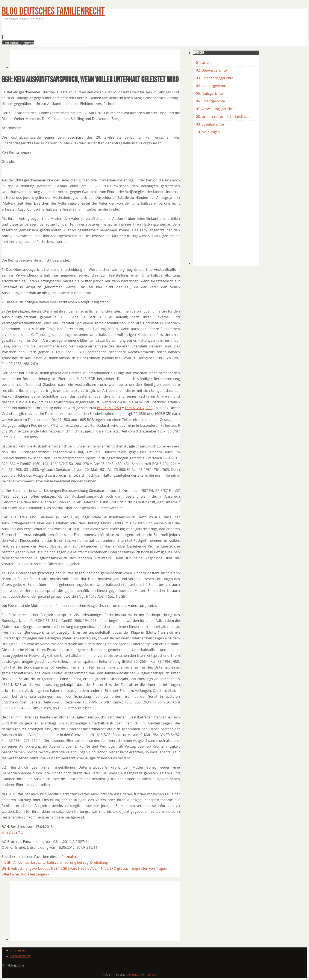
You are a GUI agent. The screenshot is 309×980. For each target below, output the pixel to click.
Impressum (19, 950)
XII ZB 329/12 (12, 832)
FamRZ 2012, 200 (139, 408)
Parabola (133, 975)
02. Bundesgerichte (211, 70)
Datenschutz (20, 956)
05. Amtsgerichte (209, 93)
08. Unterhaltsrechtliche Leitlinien (223, 117)
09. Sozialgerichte (210, 124)
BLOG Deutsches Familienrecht (53, 11)
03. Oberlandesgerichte (215, 78)
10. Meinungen (208, 132)
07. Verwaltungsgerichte (215, 109)
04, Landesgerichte (211, 86)
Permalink (70, 857)
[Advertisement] (88, 35)
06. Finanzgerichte (210, 101)
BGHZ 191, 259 (109, 408)
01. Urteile (204, 63)
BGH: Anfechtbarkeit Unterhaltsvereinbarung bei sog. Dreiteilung (55, 862)
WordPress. (150, 975)
